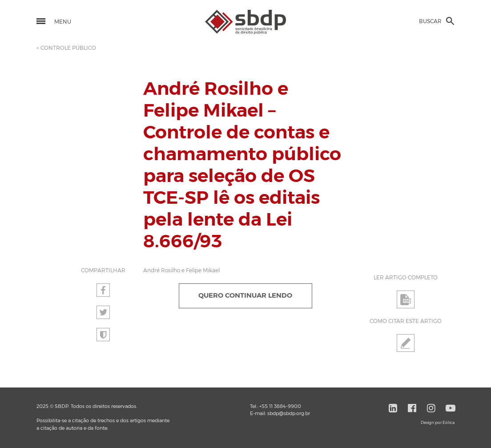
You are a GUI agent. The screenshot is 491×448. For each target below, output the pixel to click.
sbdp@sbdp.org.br (289, 414)
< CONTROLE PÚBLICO (66, 48)
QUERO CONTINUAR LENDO (245, 296)
